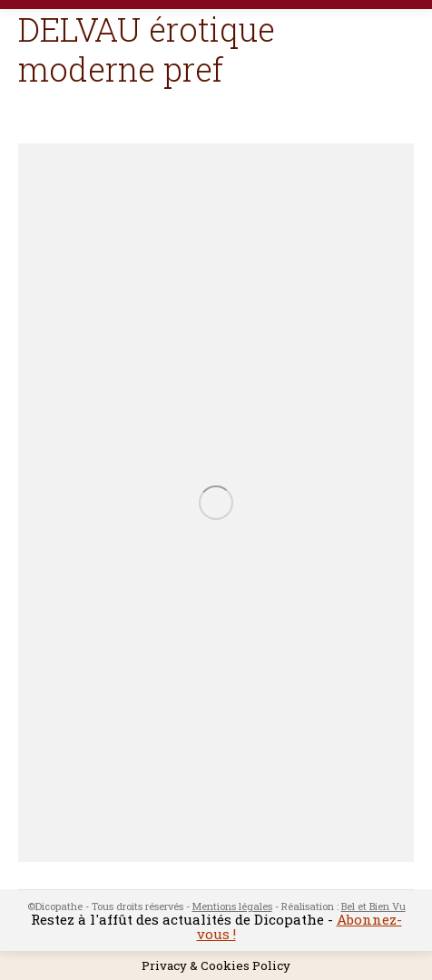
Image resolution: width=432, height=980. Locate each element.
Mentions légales (232, 906)
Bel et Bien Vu (373, 906)
